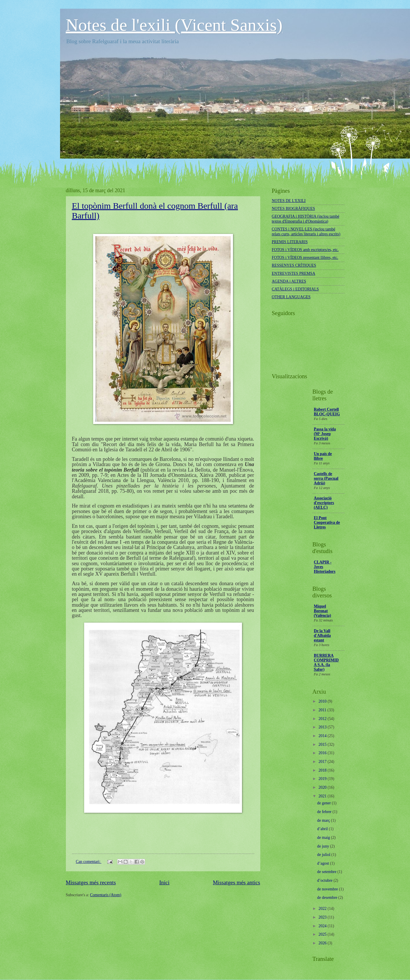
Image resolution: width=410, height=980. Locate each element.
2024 (323, 926)
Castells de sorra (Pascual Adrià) (326, 478)
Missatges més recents (91, 882)
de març (324, 820)
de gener (325, 803)
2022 (323, 909)
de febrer (325, 812)
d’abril (323, 829)
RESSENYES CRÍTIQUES (294, 265)
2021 (323, 796)
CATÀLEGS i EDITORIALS (295, 289)
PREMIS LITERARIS (290, 242)
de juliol (324, 855)
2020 (323, 787)
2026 (323, 943)
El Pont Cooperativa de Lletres (327, 522)
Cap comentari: (88, 862)
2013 (323, 727)
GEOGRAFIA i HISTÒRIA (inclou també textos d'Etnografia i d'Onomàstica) (306, 219)
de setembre (327, 872)
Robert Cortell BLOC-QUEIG (327, 412)
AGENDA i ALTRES (289, 281)
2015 (323, 744)
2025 (323, 934)
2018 (323, 770)
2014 (323, 736)
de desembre (328, 898)
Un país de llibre (323, 456)
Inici (164, 882)
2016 (323, 753)
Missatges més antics (236, 882)
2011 (323, 710)
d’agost (324, 863)
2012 (323, 719)
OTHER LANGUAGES (291, 297)
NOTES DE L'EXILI (289, 201)
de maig (324, 838)
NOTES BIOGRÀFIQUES (293, 209)
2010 (323, 701)
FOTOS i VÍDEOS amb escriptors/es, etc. (305, 250)
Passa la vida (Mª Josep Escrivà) (325, 434)
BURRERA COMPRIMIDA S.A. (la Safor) (326, 662)
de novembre (328, 889)
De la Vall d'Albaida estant (322, 636)
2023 (323, 917)
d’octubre (325, 880)
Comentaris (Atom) (106, 895)
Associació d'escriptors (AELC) (324, 503)
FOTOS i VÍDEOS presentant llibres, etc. (305, 258)
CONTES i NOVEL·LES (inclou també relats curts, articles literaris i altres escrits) (306, 232)
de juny (324, 846)
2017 (323, 762)
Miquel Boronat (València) (323, 611)
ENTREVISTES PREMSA (294, 273)
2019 (323, 779)
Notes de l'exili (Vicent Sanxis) (174, 25)
